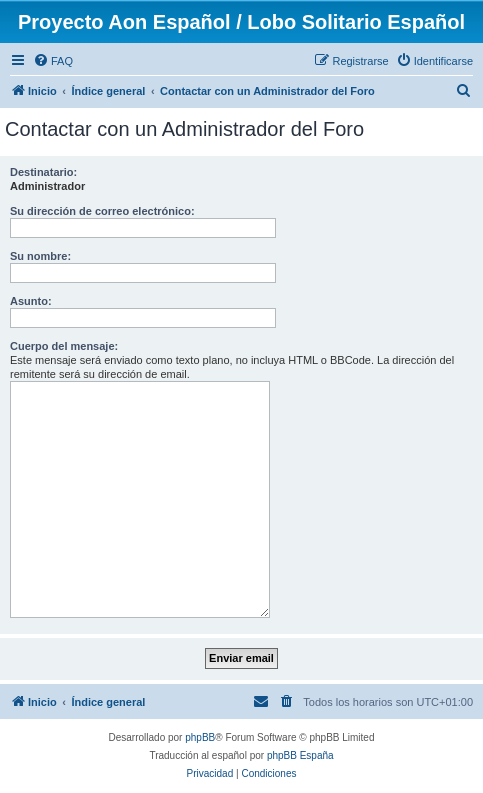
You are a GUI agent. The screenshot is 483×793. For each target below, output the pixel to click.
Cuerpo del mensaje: (64, 346)
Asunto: (31, 301)
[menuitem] (53, 61)
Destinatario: (43, 172)
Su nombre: (40, 256)
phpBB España (300, 755)
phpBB (200, 737)
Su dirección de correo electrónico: (102, 211)
